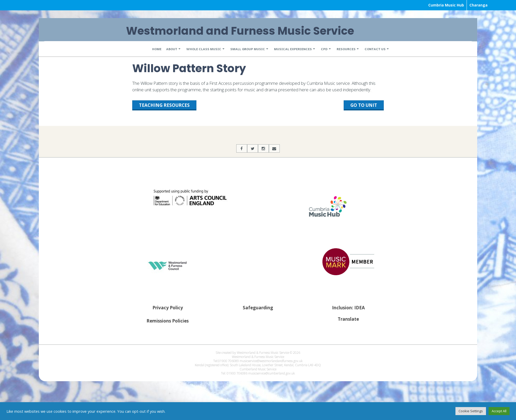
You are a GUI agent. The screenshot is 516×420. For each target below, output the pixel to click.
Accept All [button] (499, 411)
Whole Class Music (204, 49)
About (172, 49)
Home (157, 49)
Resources (346, 49)
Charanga (478, 5)
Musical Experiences (293, 49)
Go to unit (364, 105)
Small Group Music (248, 49)
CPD (324, 49)
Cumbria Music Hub (446, 5)
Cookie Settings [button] (471, 411)
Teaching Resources (164, 105)
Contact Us (375, 49)
